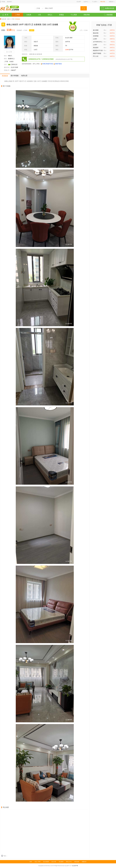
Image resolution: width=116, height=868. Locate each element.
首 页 (7, 15)
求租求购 (87, 15)
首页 (8, 19)
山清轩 (95, 39)
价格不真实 (58, 64)
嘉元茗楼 (96, 30)
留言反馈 (77, 862)
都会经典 (96, 33)
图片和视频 (15, 76)
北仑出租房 (46, 862)
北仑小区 (54, 862)
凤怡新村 (96, 48)
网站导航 (103, 2)
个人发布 (94, 2)
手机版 (3, 2)
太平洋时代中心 (98, 42)
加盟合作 (111, 2)
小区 (39, 15)
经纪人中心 (69, 862)
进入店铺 (9, 52)
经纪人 (50, 15)
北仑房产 (79, 2)
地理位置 (24, 76)
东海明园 (96, 36)
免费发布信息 (110, 8)
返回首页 (9, 2)
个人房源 (74, 15)
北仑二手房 (38, 862)
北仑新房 (61, 862)
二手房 (17, 15)
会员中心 (86, 2)
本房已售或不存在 (48, 64)
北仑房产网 (75, 866)
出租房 (29, 15)
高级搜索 (110, 15)
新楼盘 (61, 15)
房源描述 (5, 76)
